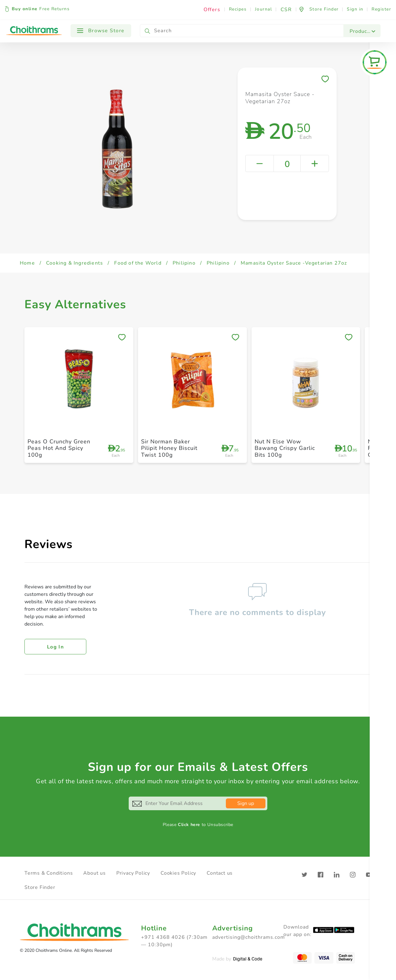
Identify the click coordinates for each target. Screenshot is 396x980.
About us (94, 873)
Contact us (220, 873)
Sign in (355, 9)
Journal (264, 9)
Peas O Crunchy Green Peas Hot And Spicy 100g (59, 448)
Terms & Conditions (49, 873)
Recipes (238, 9)
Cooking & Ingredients (75, 263)
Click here (189, 825)
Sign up (246, 803)
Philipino (184, 263)
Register (381, 9)
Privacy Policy (133, 873)
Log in (55, 647)
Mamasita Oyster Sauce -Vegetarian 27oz (294, 263)
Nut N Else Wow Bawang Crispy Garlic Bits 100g (285, 448)
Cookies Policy (178, 873)
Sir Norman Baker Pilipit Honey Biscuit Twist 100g (169, 448)
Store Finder (40, 887)
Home (27, 263)
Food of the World (138, 263)
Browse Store (101, 31)
